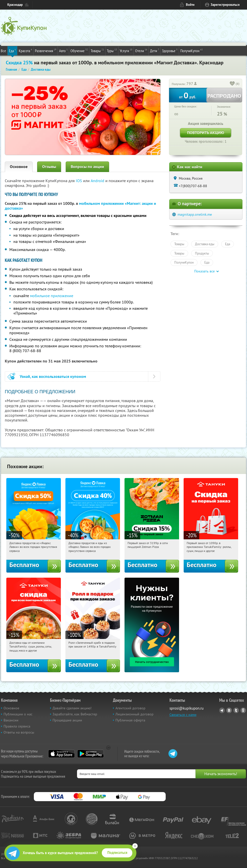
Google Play (91, 754)
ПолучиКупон (192, 50)
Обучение (79, 50)
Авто (63, 50)
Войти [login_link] (190, 5)
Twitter (236, 710)
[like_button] (232, 84)
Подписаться (117, 853)
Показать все (204, 271)
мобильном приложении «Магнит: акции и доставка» (80, 206)
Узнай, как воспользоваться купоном (53, 376)
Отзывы (49, 167)
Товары (97, 50)
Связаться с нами (183, 715)
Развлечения (46, 50)
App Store (61, 754)
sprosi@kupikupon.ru (187, 708)
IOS (79, 181)
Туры (112, 50)
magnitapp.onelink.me (195, 214)
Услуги (126, 50)
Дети (155, 50)
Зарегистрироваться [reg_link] (225, 5)
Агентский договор (130, 708)
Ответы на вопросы (19, 732)
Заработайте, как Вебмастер (75, 714)
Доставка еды (205, 244)
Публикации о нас (18, 714)
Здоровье (170, 50)
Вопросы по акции (87, 167)
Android (98, 181)
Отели (141, 50)
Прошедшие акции (67, 720)
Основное (19, 167)
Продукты (202, 253)
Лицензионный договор (134, 714)
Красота (25, 50)
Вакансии (11, 720)
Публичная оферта (130, 720)
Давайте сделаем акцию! (72, 708)
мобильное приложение (52, 296)
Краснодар (15, 5)
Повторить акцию (206, 133)
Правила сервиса (17, 726)
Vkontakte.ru (229, 710)
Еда (12, 50)
